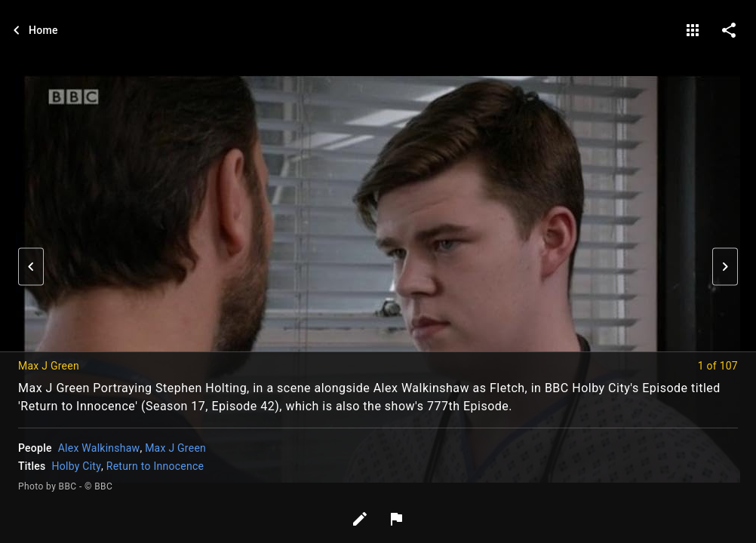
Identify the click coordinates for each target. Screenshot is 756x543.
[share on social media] (729, 30)
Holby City (77, 466)
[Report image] (396, 519)
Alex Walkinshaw (99, 448)
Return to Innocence (155, 466)
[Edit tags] (360, 519)
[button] (31, 267)
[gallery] (693, 30)
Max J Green (175, 448)
